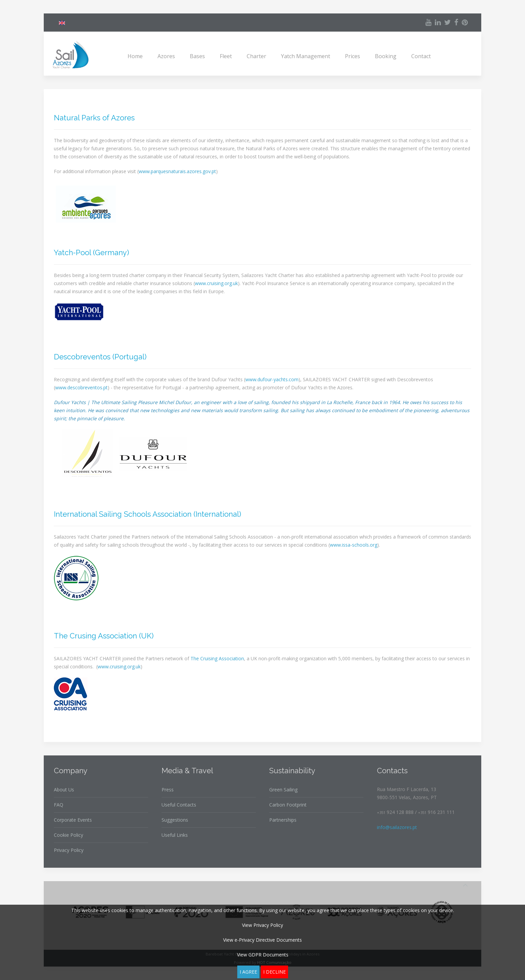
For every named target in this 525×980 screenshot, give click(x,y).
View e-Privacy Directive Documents (262, 940)
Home (135, 56)
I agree (248, 972)
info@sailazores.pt (397, 827)
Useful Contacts (179, 805)
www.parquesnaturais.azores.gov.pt (177, 171)
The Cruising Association (217, 658)
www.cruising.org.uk (216, 283)
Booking (386, 56)
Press (168, 790)
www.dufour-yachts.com (272, 379)
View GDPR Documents (263, 955)
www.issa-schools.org (354, 545)
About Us (64, 790)
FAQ (59, 805)
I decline (274, 972)
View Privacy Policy (262, 925)
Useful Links (175, 835)
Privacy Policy (69, 850)
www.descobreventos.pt (81, 387)
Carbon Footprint (288, 805)
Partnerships (283, 820)
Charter (256, 56)
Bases (197, 56)
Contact (421, 56)
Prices (353, 56)
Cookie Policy (68, 835)
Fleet (226, 56)
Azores (166, 56)
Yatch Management (306, 56)
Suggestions (175, 820)
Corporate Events (73, 820)
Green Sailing (283, 790)
